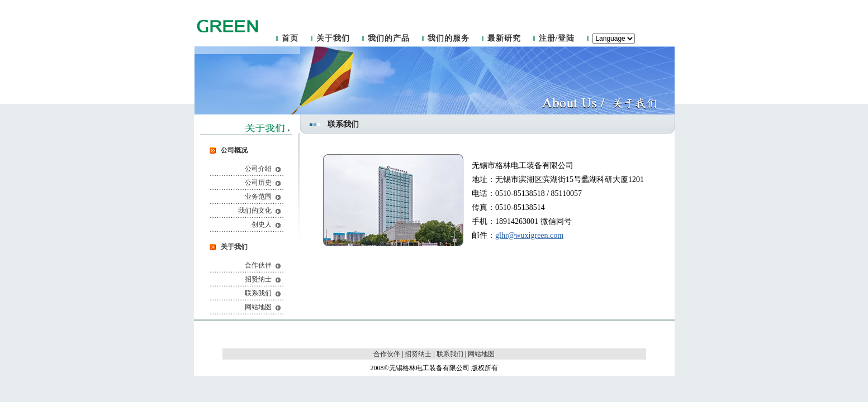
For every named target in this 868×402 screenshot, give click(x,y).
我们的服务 (449, 38)
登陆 (566, 38)
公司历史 (258, 183)
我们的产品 (389, 38)
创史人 (262, 224)
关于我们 (333, 38)
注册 (547, 38)
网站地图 (258, 307)
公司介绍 (258, 169)
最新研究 (504, 38)
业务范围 (258, 197)
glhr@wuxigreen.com (529, 235)
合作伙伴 (258, 265)
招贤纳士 (258, 279)
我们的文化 (255, 210)
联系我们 (258, 293)
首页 (290, 38)
